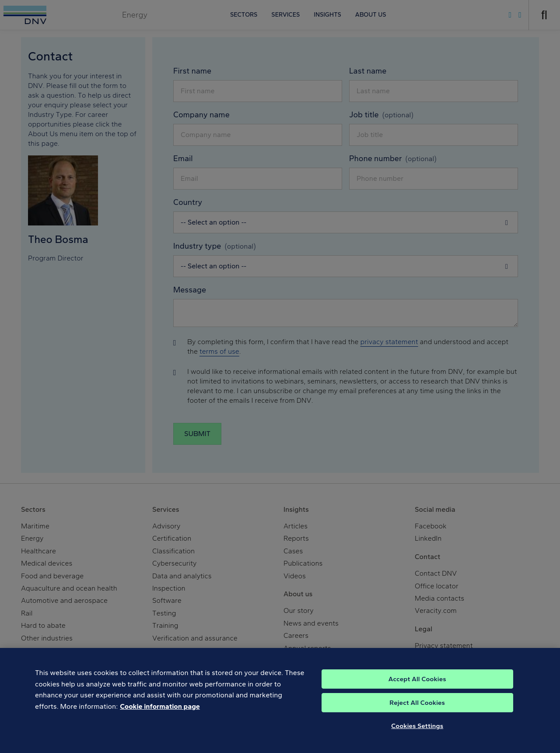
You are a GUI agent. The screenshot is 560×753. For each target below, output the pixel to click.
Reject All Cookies (417, 710)
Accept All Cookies (417, 686)
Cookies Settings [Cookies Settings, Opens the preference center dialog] (417, 733)
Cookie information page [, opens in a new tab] (160, 714)
